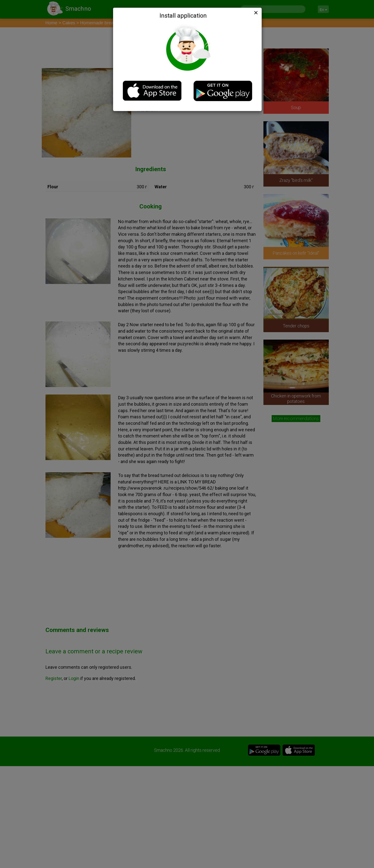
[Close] (255, 13)
